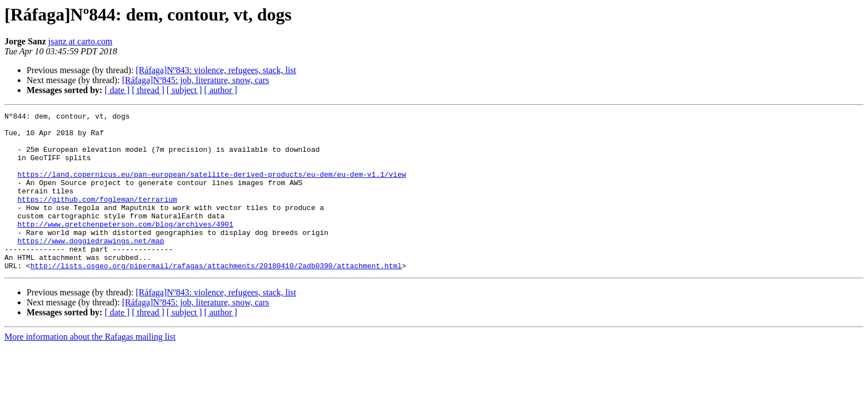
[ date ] (117, 90)
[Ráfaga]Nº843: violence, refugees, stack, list (216, 70)
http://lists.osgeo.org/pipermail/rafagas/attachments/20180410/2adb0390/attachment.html (216, 297)
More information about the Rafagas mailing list (90, 368)
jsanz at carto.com (80, 41)
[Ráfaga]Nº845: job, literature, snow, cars (195, 80)
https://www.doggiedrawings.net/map (91, 267)
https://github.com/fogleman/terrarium (97, 217)
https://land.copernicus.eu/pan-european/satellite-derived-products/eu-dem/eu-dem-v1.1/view (211, 187)
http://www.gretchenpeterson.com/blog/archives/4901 (125, 247)
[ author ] (221, 90)
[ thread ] (148, 90)
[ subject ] (184, 90)
